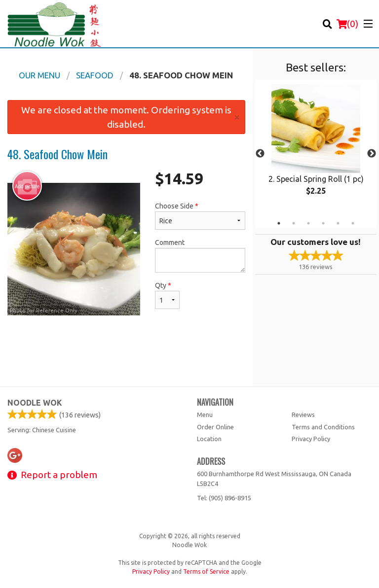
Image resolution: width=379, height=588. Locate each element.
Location (209, 439)
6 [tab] (353, 223)
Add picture (27, 186)
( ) (347, 24)
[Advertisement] (126, 354)
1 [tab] (279, 223)
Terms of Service (206, 571)
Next (372, 154)
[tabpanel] (316, 148)
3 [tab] (308, 223)
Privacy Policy (311, 439)
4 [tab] (323, 223)
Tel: (224, 498)
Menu (205, 415)
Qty (167, 295)
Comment (200, 256)
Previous (260, 154)
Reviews (303, 415)
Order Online (215, 427)
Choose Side (200, 216)
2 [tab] (294, 223)
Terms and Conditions (323, 427)
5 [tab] (338, 223)
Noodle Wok (35, 403)
